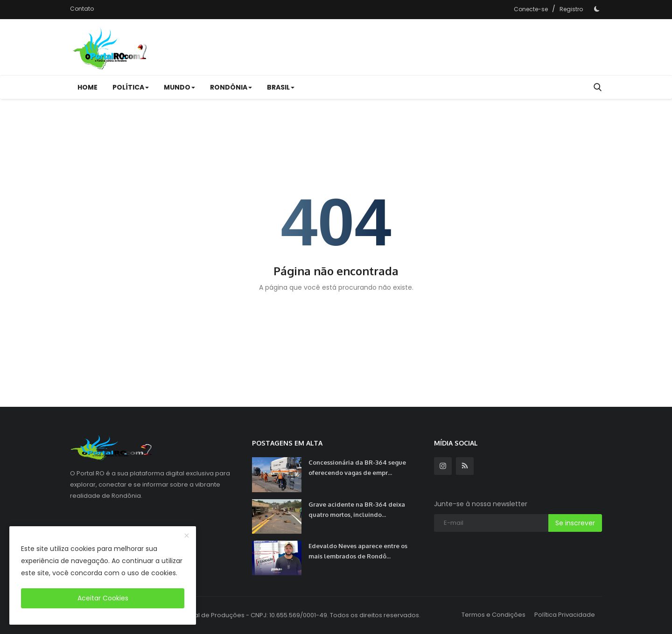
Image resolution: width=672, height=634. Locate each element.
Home (87, 87)
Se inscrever (575, 523)
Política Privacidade (565, 615)
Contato (82, 9)
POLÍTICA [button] (131, 87)
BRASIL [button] (281, 87)
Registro (571, 9)
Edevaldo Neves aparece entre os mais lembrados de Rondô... (358, 551)
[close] (187, 536)
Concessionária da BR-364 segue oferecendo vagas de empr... (357, 467)
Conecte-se (531, 9)
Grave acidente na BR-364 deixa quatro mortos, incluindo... (357, 509)
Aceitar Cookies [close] (103, 598)
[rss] (465, 466)
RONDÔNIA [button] (231, 87)
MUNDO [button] (179, 87)
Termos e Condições (493, 615)
